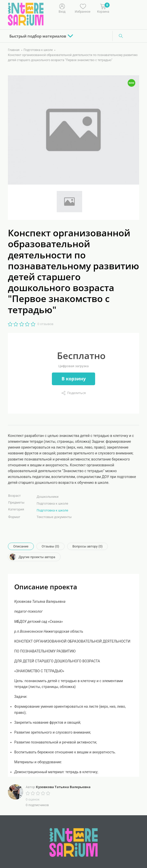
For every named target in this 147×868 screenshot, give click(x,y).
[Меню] (116, 8)
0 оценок (33, 799)
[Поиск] (121, 36)
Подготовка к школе (52, 510)
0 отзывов (45, 324)
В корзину (74, 379)
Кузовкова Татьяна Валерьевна (63, 787)
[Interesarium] (73, 842)
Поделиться (76, 393)
